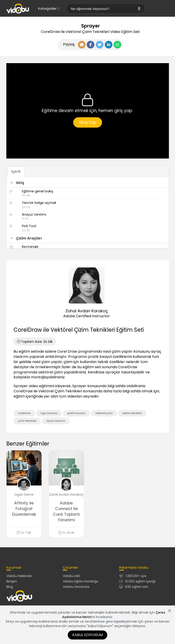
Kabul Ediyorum (87, 635)
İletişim (12, 581)
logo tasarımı (49, 413)
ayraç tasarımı (56, 421)
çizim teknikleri (27, 421)
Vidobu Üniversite (76, 587)
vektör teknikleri (132, 413)
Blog (10, 587)
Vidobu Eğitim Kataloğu (80, 581)
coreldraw (24, 413)
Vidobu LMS (71, 576)
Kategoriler (49, 8)
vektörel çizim (104, 413)
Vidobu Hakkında (19, 576)
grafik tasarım (76, 413)
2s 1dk (35, 342)
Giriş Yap (88, 122)
